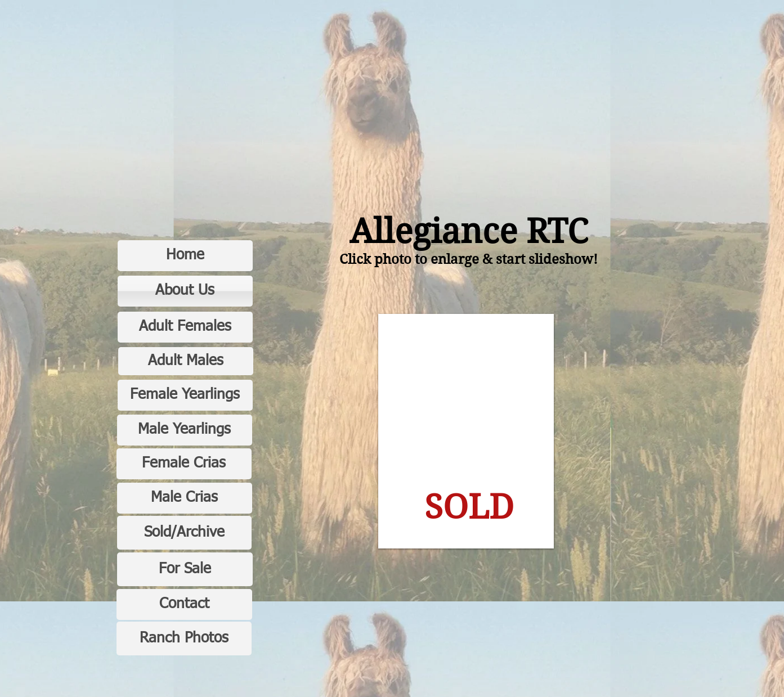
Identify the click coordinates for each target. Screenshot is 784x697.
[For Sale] (185, 569)
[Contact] (184, 604)
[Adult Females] (185, 327)
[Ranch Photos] (184, 638)
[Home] (185, 256)
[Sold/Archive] (184, 533)
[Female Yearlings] (185, 395)
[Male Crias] (185, 498)
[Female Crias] (184, 464)
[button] (466, 431)
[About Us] (185, 291)
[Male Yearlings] (185, 430)
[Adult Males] (186, 361)
